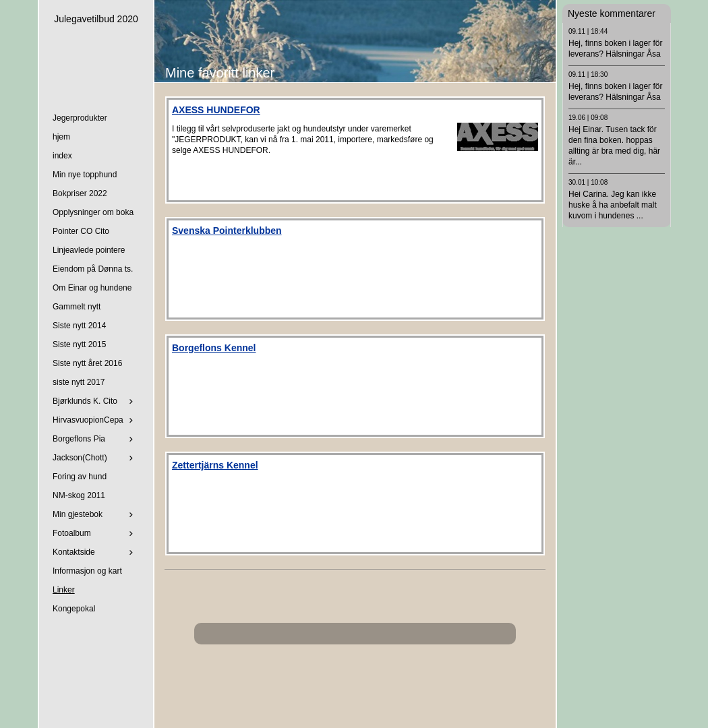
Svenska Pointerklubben (227, 231)
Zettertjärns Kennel (215, 465)
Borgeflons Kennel (214, 348)
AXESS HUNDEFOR (216, 110)
